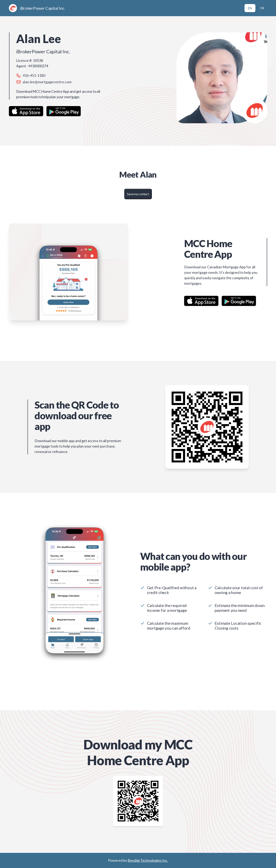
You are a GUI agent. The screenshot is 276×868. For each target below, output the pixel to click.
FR (262, 8)
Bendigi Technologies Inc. (148, 860)
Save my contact (138, 194)
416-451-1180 (34, 75)
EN (250, 8)
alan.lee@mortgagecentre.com (47, 82)
